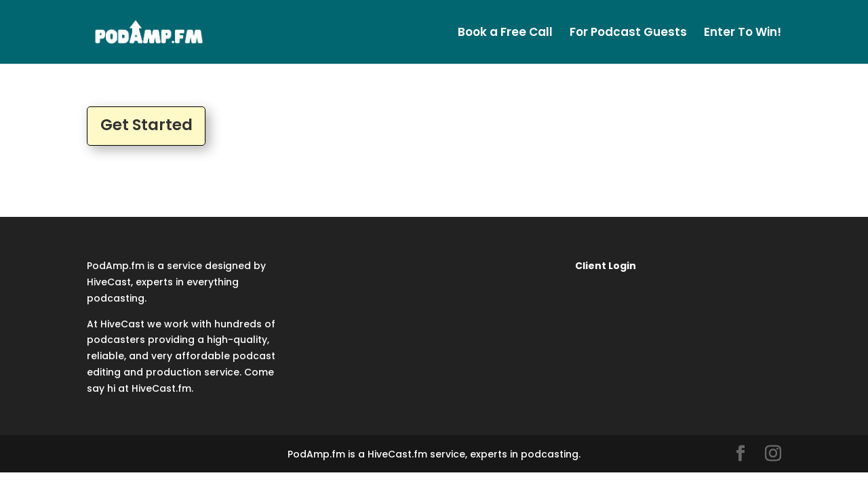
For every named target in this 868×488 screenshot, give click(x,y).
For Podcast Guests (628, 34)
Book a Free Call (505, 34)
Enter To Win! (743, 34)
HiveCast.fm (161, 388)
